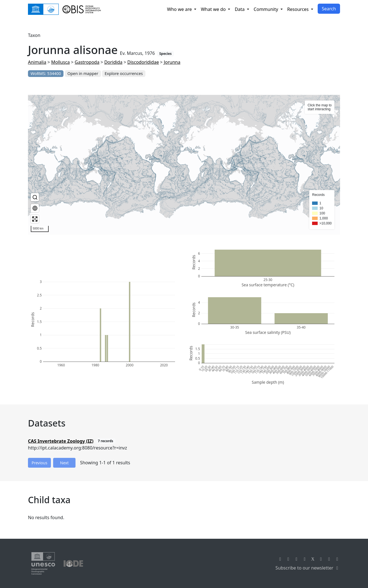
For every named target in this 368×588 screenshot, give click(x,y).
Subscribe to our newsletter (308, 568)
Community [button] (266, 9)
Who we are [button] (180, 9)
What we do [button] (214, 9)
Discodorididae (143, 62)
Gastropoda (87, 62)
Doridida (113, 62)
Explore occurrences (124, 73)
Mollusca (61, 62)
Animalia (37, 62)
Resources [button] (299, 9)
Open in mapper (83, 73)
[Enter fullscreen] (35, 219)
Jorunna (172, 62)
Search (329, 9)
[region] (184, 165)
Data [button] (240, 9)
